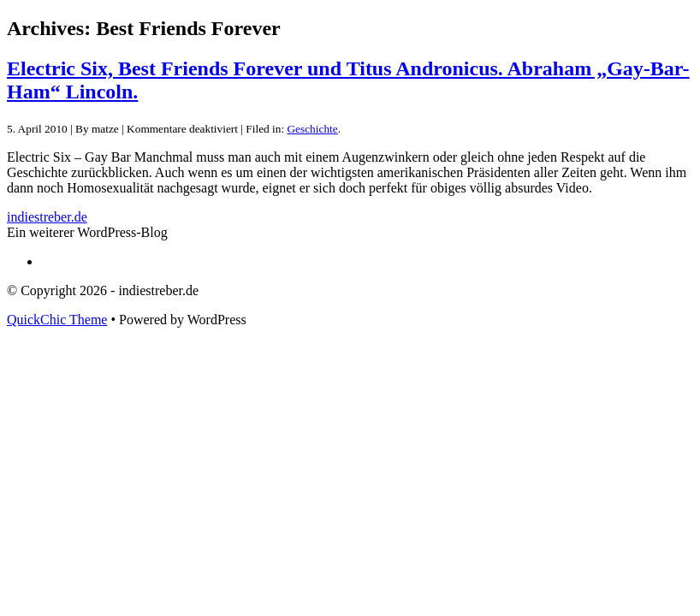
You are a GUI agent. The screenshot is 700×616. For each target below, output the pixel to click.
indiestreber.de (47, 217)
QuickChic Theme (57, 320)
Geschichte (312, 129)
